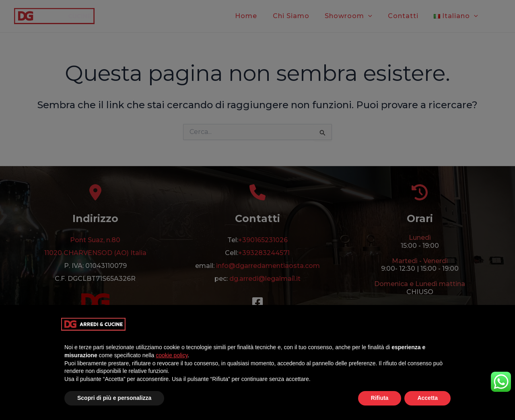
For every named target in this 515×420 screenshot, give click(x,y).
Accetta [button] (427, 398)
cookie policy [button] (172, 355)
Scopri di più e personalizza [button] (114, 398)
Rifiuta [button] (380, 398)
